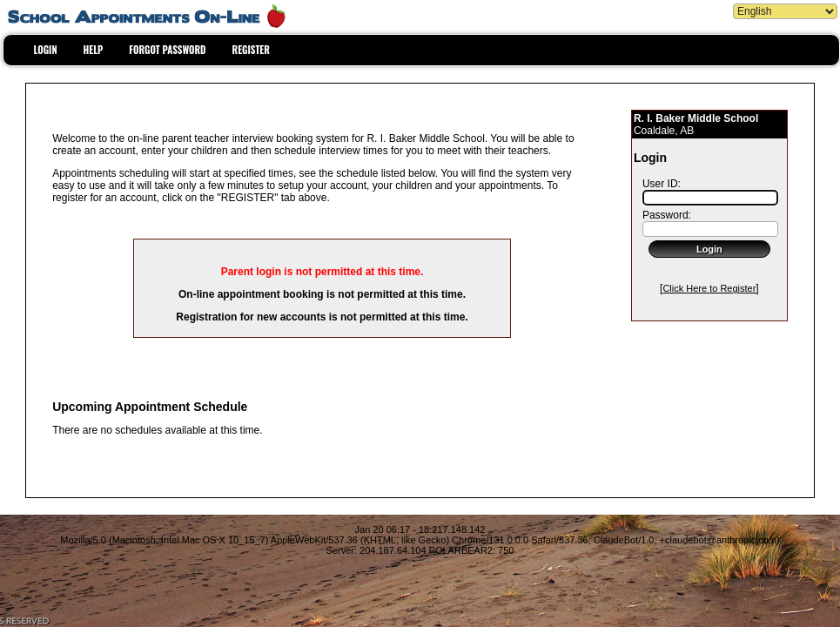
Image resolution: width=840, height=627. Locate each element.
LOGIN (46, 50)
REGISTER (251, 50)
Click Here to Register (709, 288)
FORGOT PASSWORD (167, 50)
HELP (94, 50)
